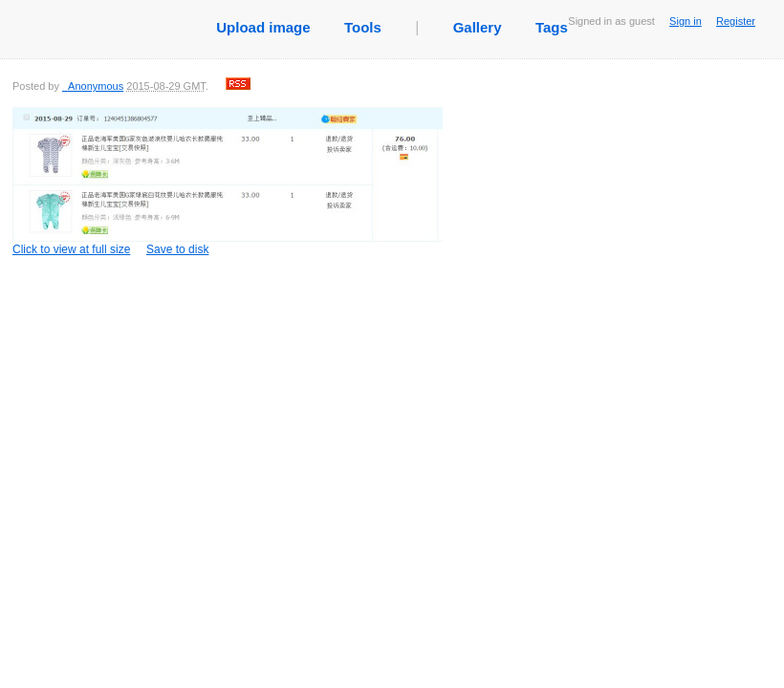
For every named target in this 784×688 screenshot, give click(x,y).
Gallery (478, 27)
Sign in (686, 21)
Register (736, 21)
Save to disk (177, 249)
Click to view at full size (228, 181)
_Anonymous (93, 86)
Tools (363, 27)
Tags (552, 27)
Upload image (263, 27)
